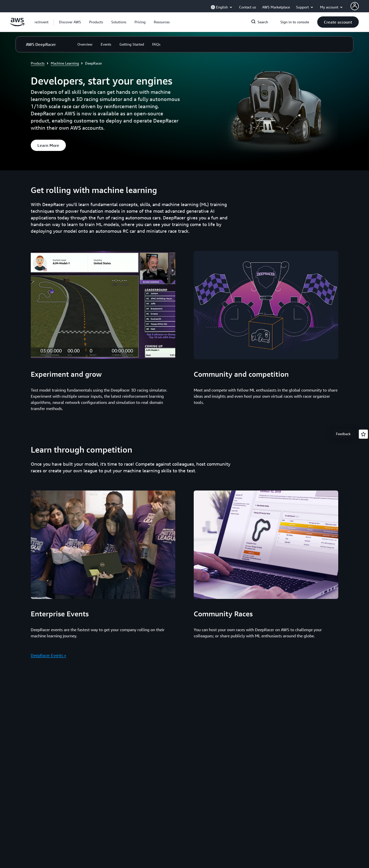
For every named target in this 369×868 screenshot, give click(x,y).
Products (38, 63)
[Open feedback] (363, 434)
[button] (70, 22)
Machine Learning (65, 63)
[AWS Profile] (355, 6)
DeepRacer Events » (48, 655)
